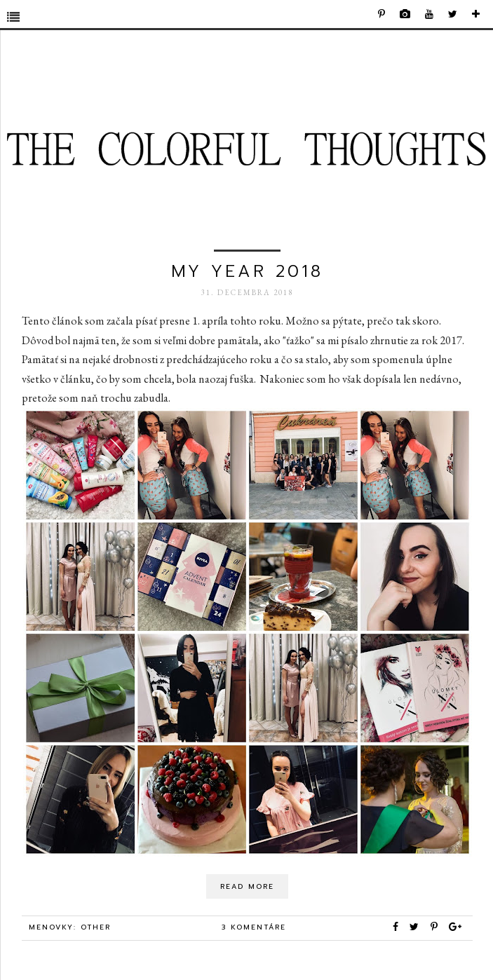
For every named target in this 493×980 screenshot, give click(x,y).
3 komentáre (254, 927)
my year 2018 (247, 271)
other (96, 927)
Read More (247, 886)
